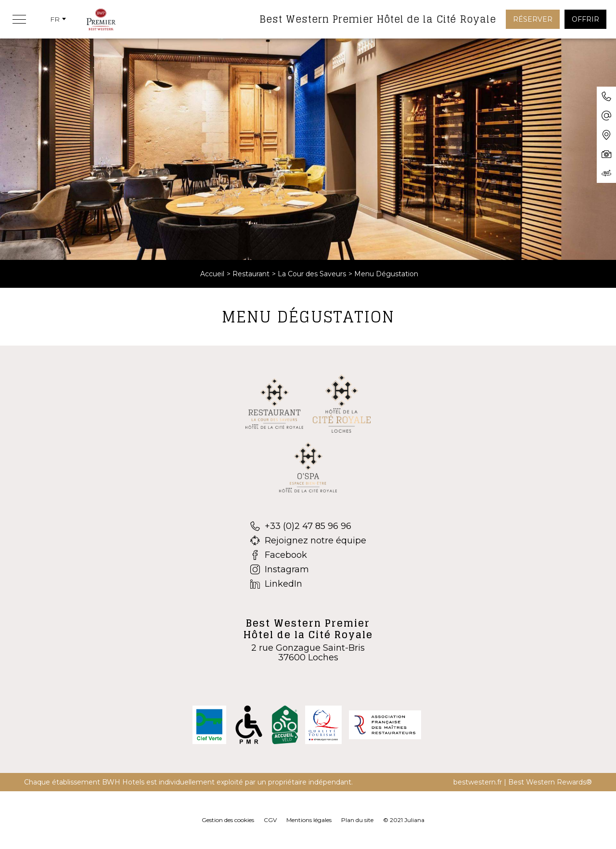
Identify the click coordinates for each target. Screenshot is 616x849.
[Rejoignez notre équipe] (308, 540)
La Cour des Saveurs (312, 274)
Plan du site (357, 820)
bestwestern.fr (478, 782)
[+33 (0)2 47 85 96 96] (308, 526)
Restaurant (251, 274)
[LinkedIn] (308, 584)
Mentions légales (309, 820)
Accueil (212, 274)
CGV (270, 820)
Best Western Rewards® (550, 782)
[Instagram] (308, 569)
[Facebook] (308, 555)
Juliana (414, 820)
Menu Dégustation (386, 274)
